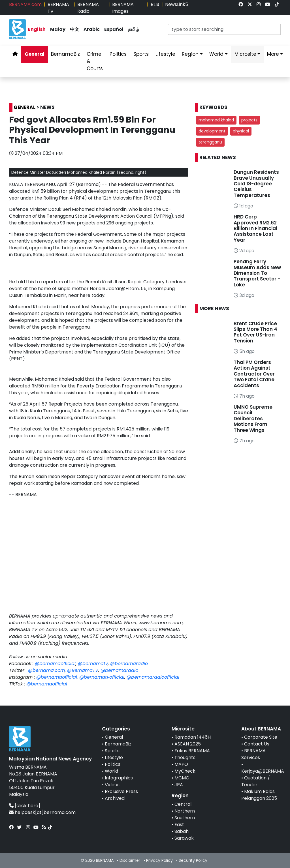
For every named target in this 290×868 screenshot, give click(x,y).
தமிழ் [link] (134, 29)
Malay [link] (58, 29)
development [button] (212, 131)
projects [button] (249, 120)
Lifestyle (114, 757)
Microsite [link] (245, 54)
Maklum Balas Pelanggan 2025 (259, 795)
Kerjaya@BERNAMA (263, 771)
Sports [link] (141, 54)
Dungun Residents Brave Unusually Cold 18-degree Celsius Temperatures (256, 184)
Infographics (119, 778)
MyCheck (185, 771)
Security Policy (193, 860)
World (111, 771)
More (273, 54)
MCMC (182, 778)
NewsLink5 (177, 4)
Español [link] (114, 29)
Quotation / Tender (256, 781)
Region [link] (190, 54)
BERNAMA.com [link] (25, 4)
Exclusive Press (121, 791)
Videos (112, 785)
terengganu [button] (210, 142)
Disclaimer (130, 860)
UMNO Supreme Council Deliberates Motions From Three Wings (253, 419)
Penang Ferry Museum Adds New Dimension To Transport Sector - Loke (257, 273)
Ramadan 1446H (193, 737)
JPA (179, 785)
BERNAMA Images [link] (123, 8)
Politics (113, 764)
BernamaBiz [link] (65, 54)
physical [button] (241, 131)
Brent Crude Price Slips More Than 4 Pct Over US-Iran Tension (255, 332)
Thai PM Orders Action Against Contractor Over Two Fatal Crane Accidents (254, 374)
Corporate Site (261, 737)
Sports (112, 751)
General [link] (35, 54)
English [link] (37, 29)
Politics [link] (118, 54)
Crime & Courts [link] (95, 61)
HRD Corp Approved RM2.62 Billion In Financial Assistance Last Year (255, 228)
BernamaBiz (118, 744)
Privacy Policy (159, 860)
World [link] (216, 54)
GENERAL (24, 107)
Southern (185, 818)
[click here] (27, 806)
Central (183, 804)
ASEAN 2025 (188, 744)
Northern (185, 811)
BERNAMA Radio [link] (88, 8)
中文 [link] (74, 29)
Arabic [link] (92, 29)
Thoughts (185, 757)
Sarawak (184, 838)
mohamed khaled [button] (216, 120)
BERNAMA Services (253, 754)
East (179, 825)
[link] (241, 4)
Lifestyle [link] (165, 54)
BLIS (155, 4)
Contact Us (257, 744)
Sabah (182, 831)
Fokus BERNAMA (192, 751)
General (114, 737)
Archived (115, 798)
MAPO (181, 764)
